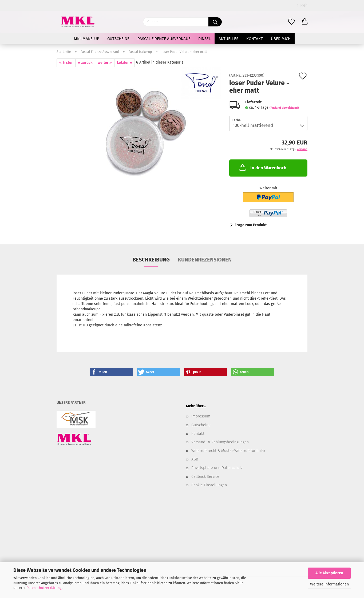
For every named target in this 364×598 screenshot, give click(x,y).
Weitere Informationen (329, 584)
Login (302, 5)
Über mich (281, 39)
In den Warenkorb (262, 167)
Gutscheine (118, 39)
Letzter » (124, 63)
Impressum (201, 416)
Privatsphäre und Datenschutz (217, 468)
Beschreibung (151, 260)
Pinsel (204, 39)
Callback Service (205, 477)
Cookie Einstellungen (209, 485)
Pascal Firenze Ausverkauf (164, 39)
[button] (305, 22)
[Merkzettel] (291, 22)
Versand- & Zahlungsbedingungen (220, 442)
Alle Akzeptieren (329, 573)
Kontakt (255, 39)
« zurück (85, 63)
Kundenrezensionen (205, 260)
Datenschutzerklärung (44, 588)
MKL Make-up (87, 39)
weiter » (105, 63)
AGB (195, 459)
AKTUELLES (228, 39)
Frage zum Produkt (251, 225)
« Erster (66, 63)
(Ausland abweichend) (284, 108)
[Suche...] (215, 22)
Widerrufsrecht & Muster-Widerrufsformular (228, 451)
